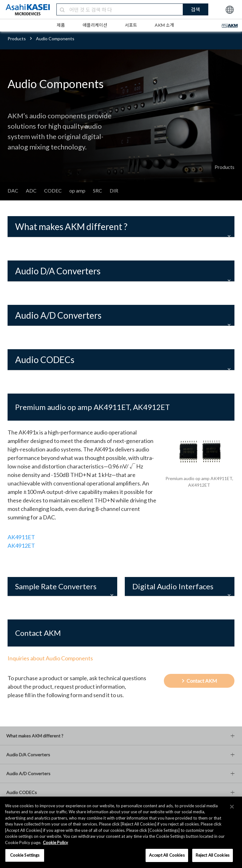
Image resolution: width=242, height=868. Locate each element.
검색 (195, 9)
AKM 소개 (164, 25)
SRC (98, 190)
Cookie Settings (25, 855)
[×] (232, 807)
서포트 (131, 25)
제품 (61, 25)
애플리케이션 (95, 25)
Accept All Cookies (167, 855)
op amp (77, 190)
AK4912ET (21, 546)
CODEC (53, 190)
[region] (121, 832)
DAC (13, 190)
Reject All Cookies (213, 855)
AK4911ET (21, 537)
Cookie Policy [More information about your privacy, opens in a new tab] (55, 843)
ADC (31, 190)
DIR (114, 190)
